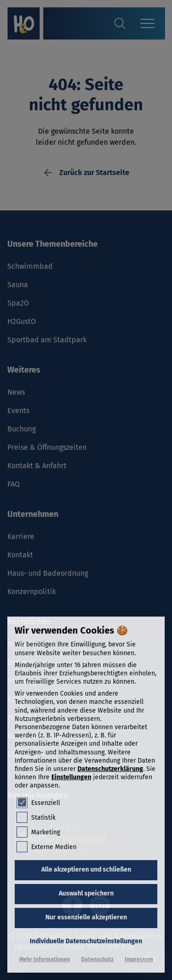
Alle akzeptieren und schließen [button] (86, 870)
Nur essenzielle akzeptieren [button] (86, 917)
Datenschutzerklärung (110, 769)
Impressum (139, 959)
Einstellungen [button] (71, 777)
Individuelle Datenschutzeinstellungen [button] (86, 941)
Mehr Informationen (45, 959)
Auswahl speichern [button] (86, 893)
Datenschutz (97, 959)
